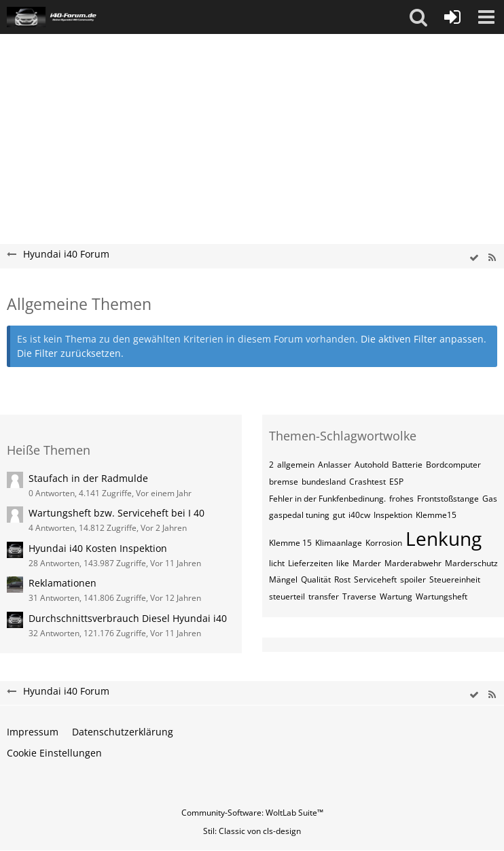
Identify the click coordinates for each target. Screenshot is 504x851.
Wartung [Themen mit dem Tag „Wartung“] (396, 596)
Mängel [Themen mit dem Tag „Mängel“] (283, 579)
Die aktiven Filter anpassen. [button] (424, 339)
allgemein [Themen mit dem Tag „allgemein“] (296, 465)
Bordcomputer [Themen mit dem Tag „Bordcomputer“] (453, 465)
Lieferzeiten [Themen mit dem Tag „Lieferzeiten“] (310, 563)
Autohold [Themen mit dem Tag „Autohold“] (372, 465)
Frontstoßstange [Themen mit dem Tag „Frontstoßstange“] (448, 499)
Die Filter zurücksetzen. (70, 353)
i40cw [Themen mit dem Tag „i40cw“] (359, 515)
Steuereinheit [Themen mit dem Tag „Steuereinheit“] (455, 579)
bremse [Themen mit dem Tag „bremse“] (284, 482)
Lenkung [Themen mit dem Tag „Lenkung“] (444, 538)
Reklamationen (62, 583)
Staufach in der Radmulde (88, 478)
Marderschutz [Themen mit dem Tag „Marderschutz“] (471, 563)
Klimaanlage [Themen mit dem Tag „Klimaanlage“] (339, 543)
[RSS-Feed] (492, 258)
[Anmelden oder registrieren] (452, 17)
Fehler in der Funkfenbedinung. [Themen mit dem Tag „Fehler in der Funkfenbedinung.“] (327, 499)
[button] (418, 17)
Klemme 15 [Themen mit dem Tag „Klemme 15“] (290, 543)
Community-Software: (252, 813)
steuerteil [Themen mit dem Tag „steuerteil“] (287, 596)
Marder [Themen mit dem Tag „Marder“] (367, 563)
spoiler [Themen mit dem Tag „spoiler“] (413, 579)
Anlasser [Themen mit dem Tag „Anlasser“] (335, 465)
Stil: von (252, 831)
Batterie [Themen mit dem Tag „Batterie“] (407, 465)
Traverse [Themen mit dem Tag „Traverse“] (359, 596)
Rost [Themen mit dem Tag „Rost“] (342, 579)
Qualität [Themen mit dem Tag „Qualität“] (316, 579)
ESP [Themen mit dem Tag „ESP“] (396, 482)
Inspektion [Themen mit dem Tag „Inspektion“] (393, 515)
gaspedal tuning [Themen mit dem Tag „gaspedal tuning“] (299, 515)
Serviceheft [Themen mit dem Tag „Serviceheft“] (375, 579)
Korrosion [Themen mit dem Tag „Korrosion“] (384, 543)
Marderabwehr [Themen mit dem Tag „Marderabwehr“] (413, 563)
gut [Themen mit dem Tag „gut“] (339, 515)
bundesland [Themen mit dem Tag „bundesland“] (324, 482)
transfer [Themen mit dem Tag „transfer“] (324, 596)
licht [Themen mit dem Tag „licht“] (277, 563)
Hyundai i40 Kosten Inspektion (98, 548)
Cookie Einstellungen (54, 753)
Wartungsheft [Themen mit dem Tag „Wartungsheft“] (442, 596)
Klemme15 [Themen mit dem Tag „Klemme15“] (436, 515)
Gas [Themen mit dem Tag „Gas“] (490, 499)
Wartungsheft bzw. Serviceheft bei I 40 (116, 513)
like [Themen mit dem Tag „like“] (343, 563)
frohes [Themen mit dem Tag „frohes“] (401, 499)
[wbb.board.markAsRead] (474, 258)
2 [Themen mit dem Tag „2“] (271, 465)
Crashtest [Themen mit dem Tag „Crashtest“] (367, 482)
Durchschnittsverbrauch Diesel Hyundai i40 (128, 618)
